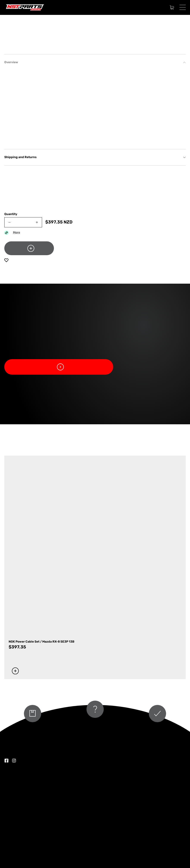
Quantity (11, 214)
